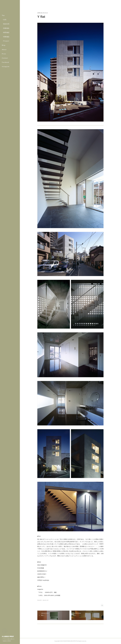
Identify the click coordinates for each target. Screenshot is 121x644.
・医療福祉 (6, 28)
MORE (4, 62)
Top (3, 15)
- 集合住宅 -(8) (45, 600)
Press (4, 54)
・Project (5, 41)
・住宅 (4, 20)
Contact (5, 58)
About (4, 49)
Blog (4, 45)
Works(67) (40, 600)
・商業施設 (6, 37)
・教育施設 (6, 32)
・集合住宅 (6, 24)
